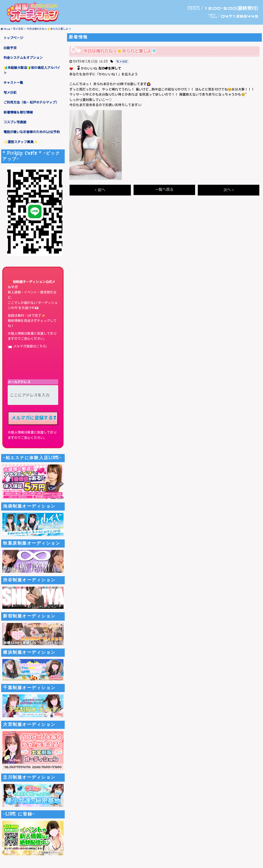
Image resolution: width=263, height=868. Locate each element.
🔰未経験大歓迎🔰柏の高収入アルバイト (32, 71)
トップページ (13, 38)
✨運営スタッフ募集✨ (20, 142)
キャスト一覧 (13, 83)
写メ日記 (10, 93)
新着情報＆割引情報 (18, 113)
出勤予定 (10, 48)
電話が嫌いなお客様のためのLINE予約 (32, 132)
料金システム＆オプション (23, 58)
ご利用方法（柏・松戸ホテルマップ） (31, 103)
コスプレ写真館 (15, 122)
